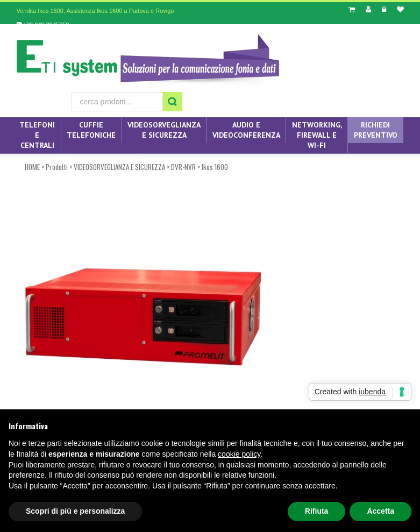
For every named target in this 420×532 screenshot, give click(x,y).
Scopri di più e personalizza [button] (75, 511)
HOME (32, 167)
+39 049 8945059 (43, 25)
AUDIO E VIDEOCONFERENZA (246, 130)
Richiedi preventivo (376, 130)
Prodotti (57, 167)
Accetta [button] (380, 511)
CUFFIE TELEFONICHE (91, 130)
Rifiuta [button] (317, 511)
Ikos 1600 (215, 167)
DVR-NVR (183, 167)
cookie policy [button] (239, 454)
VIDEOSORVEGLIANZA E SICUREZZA (164, 130)
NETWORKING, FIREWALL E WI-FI (317, 135)
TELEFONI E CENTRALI (37, 135)
